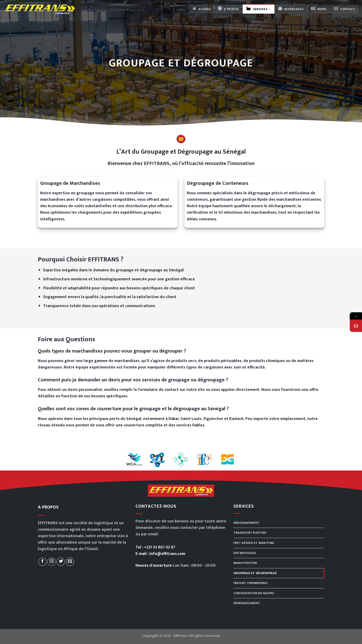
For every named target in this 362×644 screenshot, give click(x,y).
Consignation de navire (254, 593)
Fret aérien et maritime (254, 543)
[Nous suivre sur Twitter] (61, 562)
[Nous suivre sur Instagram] (51, 562)
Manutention (245, 563)
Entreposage (245, 553)
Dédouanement (247, 523)
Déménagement (247, 603)
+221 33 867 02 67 (160, 547)
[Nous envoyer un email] (70, 562)
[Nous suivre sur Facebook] (42, 562)
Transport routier (250, 533)
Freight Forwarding (251, 583)
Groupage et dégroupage (255, 573)
